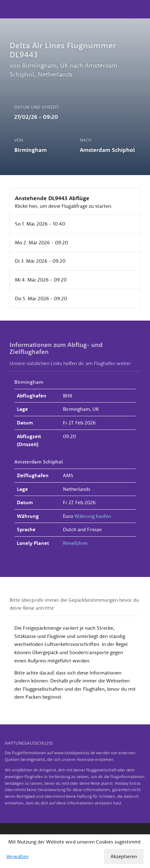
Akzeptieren (124, 856)
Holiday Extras (75, 9)
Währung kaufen (93, 516)
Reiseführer (75, 543)
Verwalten (17, 856)
